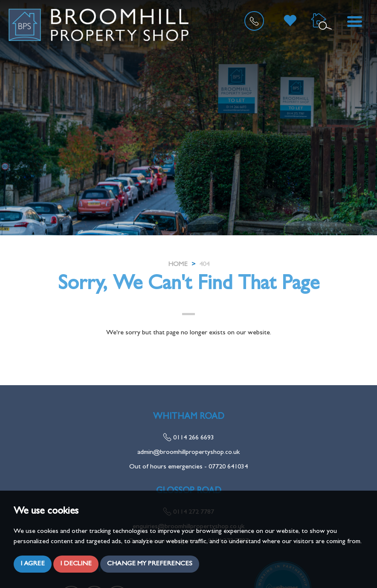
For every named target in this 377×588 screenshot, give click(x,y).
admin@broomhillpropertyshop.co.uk (188, 453)
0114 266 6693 (188, 438)
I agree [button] (33, 564)
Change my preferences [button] (150, 564)
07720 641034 (228, 467)
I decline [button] (76, 564)
